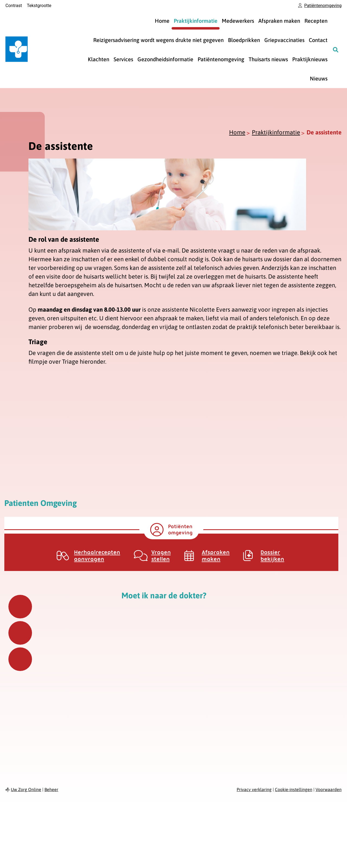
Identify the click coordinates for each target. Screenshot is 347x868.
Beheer (51, 789)
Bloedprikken (244, 40)
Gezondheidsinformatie (165, 59)
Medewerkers (238, 21)
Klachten (99, 59)
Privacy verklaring (254, 789)
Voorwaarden (329, 789)
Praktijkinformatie (196, 21)
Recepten (316, 21)
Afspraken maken (279, 21)
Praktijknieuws (310, 59)
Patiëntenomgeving (221, 59)
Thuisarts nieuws (268, 59)
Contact (318, 40)
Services (123, 59)
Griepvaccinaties (284, 40)
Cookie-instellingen (294, 789)
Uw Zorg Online (26, 789)
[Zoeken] (336, 50)
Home (162, 21)
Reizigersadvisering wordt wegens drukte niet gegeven (158, 40)
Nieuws (319, 78)
